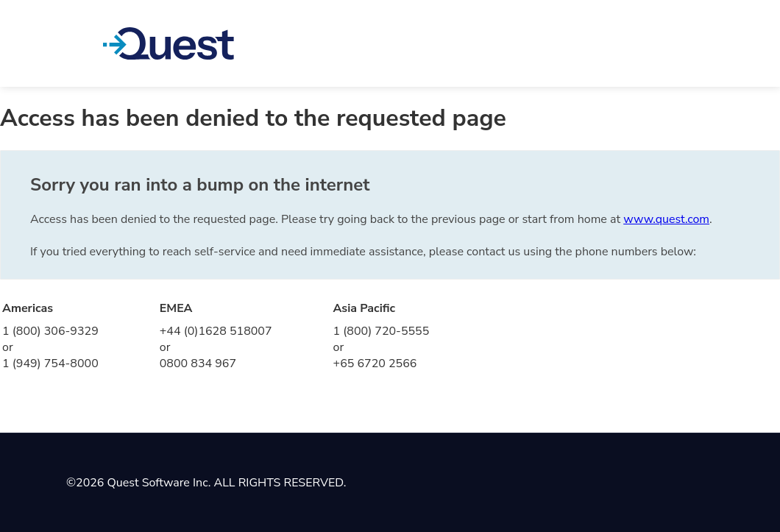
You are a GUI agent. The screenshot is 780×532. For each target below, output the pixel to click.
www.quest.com (666, 219)
